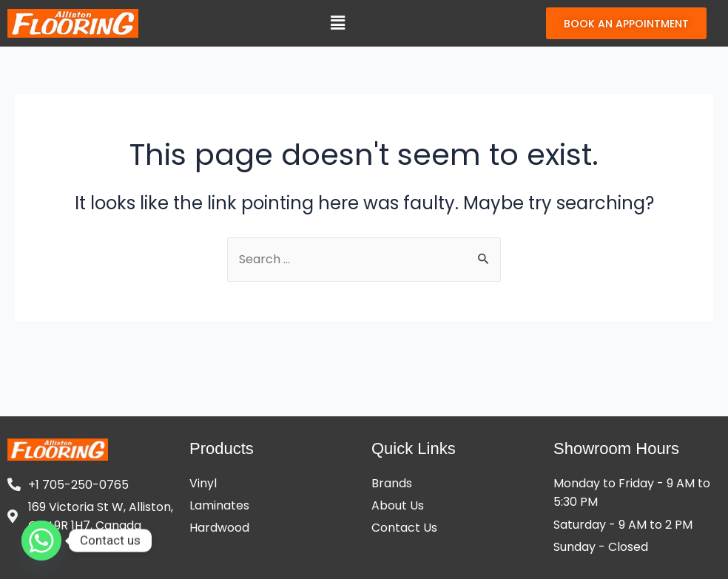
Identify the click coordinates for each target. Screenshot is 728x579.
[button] (337, 24)
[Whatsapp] (41, 541)
